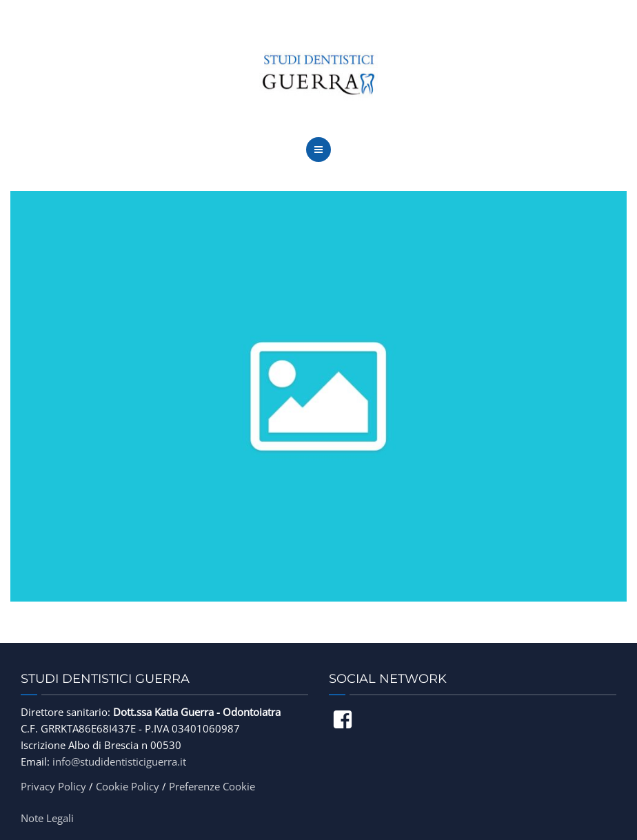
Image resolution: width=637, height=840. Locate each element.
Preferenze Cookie (212, 786)
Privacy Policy (53, 786)
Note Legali (47, 818)
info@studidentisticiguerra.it (119, 761)
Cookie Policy (128, 786)
